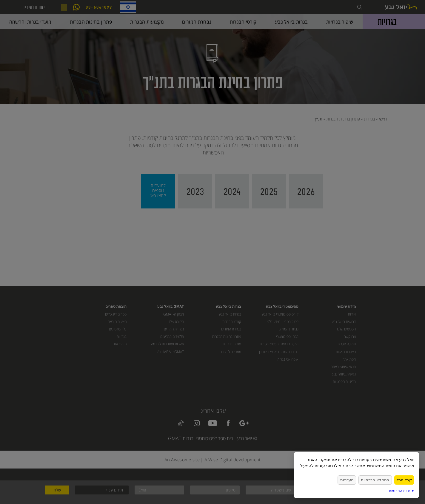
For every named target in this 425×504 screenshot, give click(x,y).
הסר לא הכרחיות (377, 480)
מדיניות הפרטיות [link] (402, 491)
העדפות (351, 480)
